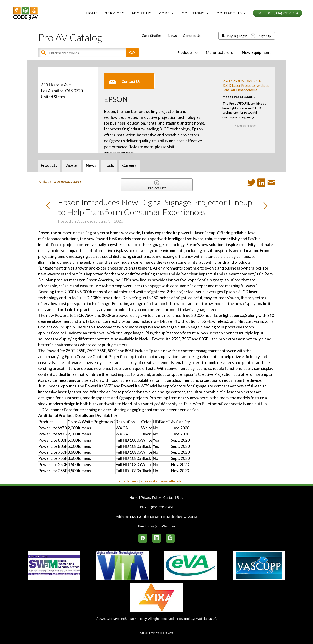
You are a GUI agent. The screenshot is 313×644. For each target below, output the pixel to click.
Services (115, 13)
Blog (180, 498)
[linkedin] (156, 538)
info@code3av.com (161, 526)
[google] (170, 538)
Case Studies (152, 35)
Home (92, 13)
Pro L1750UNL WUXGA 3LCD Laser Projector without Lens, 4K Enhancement (246, 85)
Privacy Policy (149, 481)
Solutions (195, 13)
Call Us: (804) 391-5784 (278, 13)
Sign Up (265, 36)
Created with (156, 633)
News (172, 35)
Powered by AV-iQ (172, 481)
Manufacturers (219, 52)
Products (187, 52)
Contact (169, 498)
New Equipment (256, 52)
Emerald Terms (129, 481)
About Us (141, 13)
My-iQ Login (237, 36)
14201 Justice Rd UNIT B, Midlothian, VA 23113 (163, 517)
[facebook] (143, 538)
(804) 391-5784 (162, 507)
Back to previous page (60, 181)
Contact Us (192, 35)
